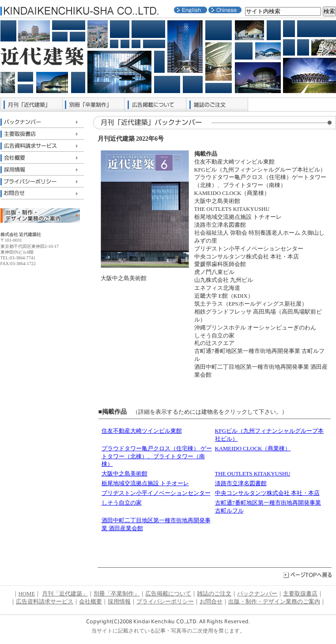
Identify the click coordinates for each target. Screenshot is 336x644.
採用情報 (42, 170)
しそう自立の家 (122, 503)
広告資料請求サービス (42, 146)
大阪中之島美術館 (125, 474)
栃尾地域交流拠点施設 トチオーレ (145, 483)
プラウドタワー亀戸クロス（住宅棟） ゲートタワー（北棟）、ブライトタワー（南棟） (157, 457)
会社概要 (42, 158)
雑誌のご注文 (217, 105)
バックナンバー (42, 122)
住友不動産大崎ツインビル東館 (142, 431)
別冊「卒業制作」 (94, 105)
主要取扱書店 (42, 134)
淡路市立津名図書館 (241, 483)
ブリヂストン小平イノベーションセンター (156, 493)
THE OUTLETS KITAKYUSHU (253, 474)
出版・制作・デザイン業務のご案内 (274, 602)
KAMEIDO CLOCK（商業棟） (253, 449)
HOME (27, 594)
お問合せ (42, 193)
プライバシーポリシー (42, 182)
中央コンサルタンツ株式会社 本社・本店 (267, 493)
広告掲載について (155, 105)
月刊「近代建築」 (32, 105)
